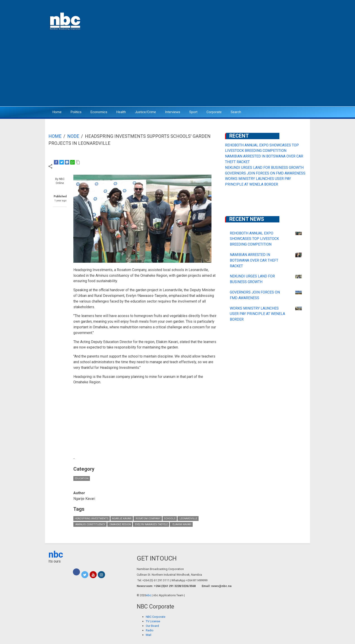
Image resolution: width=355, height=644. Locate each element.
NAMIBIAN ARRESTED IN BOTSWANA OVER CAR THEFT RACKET (254, 260)
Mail (149, 635)
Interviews (173, 112)
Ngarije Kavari (122, 519)
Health (121, 112)
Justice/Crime (145, 112)
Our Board (152, 626)
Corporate (214, 112)
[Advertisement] (177, 71)
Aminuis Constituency (90, 524)
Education (82, 478)
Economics (99, 112)
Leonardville (188, 519)
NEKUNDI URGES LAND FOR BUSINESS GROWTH (264, 168)
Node (73, 136)
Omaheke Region (120, 524)
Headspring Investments (92, 519)
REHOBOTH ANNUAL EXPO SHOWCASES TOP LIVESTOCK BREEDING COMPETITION (254, 239)
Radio (150, 630)
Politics (76, 112)
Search (236, 112)
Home (57, 112)
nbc (56, 555)
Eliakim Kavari (181, 524)
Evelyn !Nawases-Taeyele (151, 524)
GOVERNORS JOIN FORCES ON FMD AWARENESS (265, 173)
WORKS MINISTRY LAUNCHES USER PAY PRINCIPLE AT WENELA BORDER (257, 314)
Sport (193, 112)
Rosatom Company (148, 519)
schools (170, 519)
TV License (153, 621)
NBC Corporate (156, 617)
